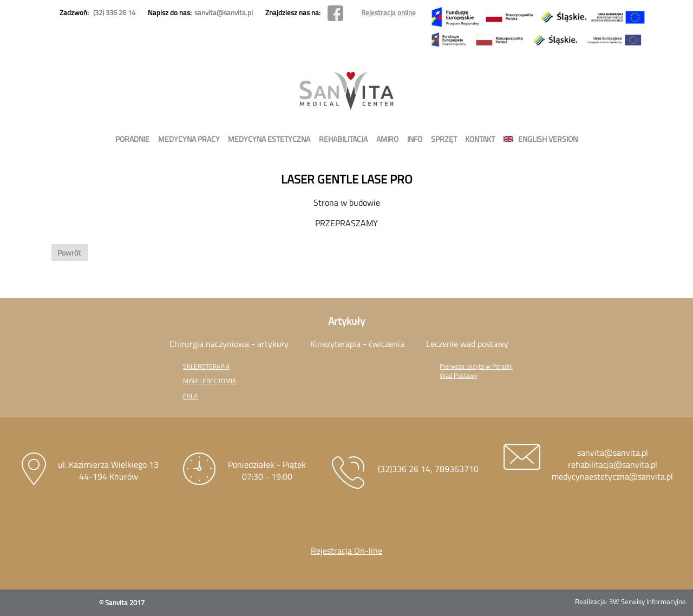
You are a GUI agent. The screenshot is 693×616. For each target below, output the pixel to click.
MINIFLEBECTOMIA (210, 381)
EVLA (190, 396)
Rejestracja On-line (346, 551)
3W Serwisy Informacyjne (648, 601)
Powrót (70, 253)
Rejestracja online (388, 12)
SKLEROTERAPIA (206, 366)
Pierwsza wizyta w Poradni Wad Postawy (476, 371)
